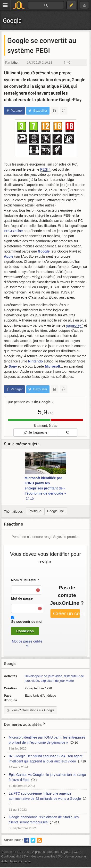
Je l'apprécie (36, 432)
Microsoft (53, 366)
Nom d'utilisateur (25, 580)
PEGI (44, 169)
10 (74, 743)
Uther (15, 63)
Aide (4, 861)
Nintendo (36, 361)
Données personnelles (40, 856)
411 (54, 822)
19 (82, 761)
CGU (77, 852)
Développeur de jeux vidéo (43, 676)
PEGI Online (13, 231)
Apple (9, 256)
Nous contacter (21, 861)
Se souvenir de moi (27, 622)
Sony (13, 366)
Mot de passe (22, 598)
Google (12, 20)
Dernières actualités (23, 724)
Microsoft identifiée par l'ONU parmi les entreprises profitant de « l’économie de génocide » (45, 488)
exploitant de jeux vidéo (57, 681)
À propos (39, 852)
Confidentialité (11, 856)
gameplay (74, 325)
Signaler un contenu (72, 856)
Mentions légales (59, 852)
